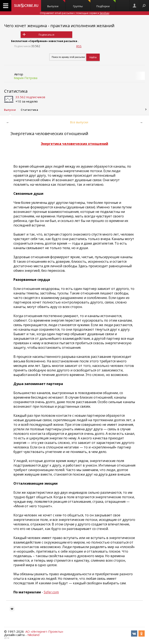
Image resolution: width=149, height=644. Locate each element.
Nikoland (33, 635)
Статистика (16, 91)
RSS (79, 46)
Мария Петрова (26, 78)
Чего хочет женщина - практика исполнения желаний (59, 26)
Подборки (106, 4)
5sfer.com (51, 592)
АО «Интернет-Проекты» (44, 631)
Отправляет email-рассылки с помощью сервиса (75, 13)
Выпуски (56, 4)
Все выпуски (79, 122)
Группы (82, 4)
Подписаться (46, 35)
